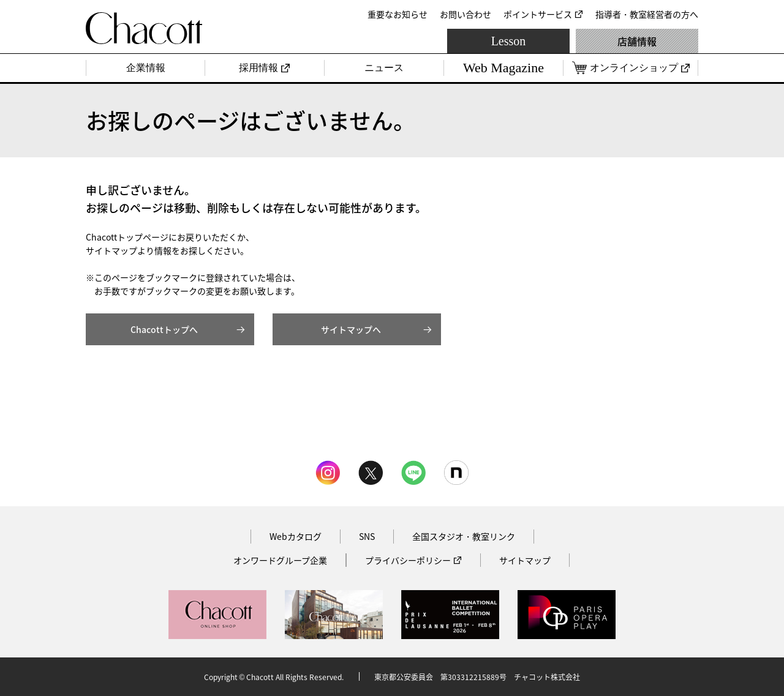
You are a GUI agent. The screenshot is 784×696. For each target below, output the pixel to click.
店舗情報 (637, 41)
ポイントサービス (538, 14)
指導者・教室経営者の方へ (647, 14)
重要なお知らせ (398, 14)
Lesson (509, 41)
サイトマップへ (351, 329)
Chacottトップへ (164, 329)
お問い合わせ (466, 14)
